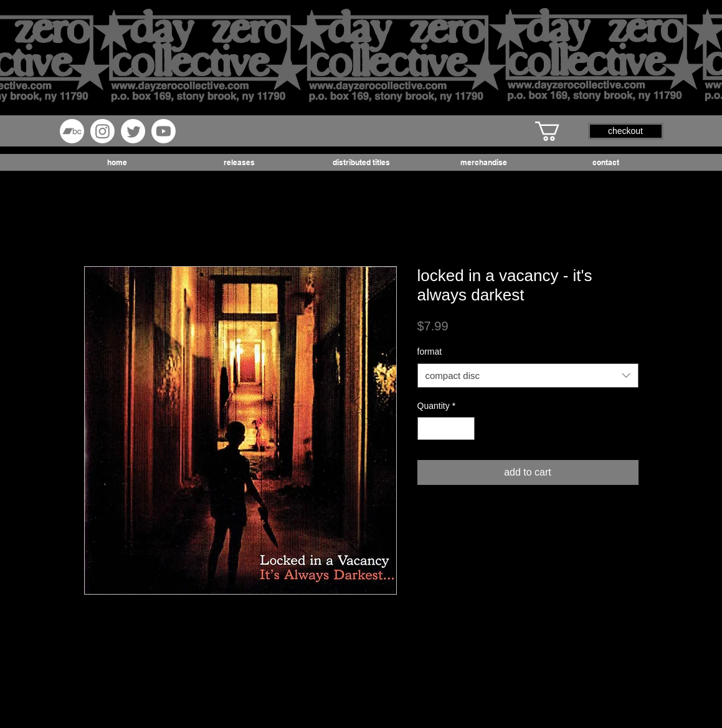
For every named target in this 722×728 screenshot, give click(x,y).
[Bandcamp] (72, 131)
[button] (559, 131)
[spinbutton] (446, 429)
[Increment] (465, 429)
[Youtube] (164, 131)
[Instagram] (102, 131)
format (430, 352)
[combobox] (528, 376)
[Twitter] (133, 131)
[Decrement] (427, 429)
